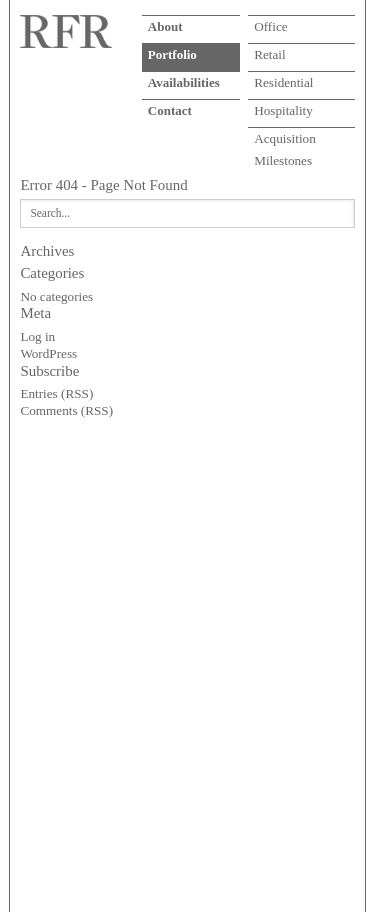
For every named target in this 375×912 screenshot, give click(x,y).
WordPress (48, 353)
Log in (37, 336)
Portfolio (172, 54)
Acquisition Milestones (285, 143)
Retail (270, 54)
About (165, 26)
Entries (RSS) (56, 393)
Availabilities (184, 82)
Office (270, 26)
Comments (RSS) (66, 410)
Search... (50, 213)
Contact (170, 110)
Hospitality (283, 110)
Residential (283, 82)
